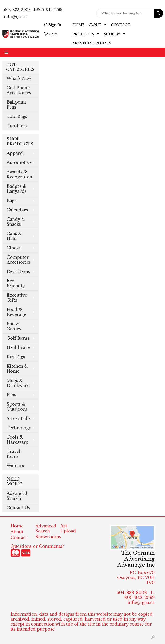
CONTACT (121, 25)
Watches (15, 466)
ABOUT (94, 25)
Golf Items (18, 338)
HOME (79, 25)
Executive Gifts (17, 298)
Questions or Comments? (37, 546)
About (17, 532)
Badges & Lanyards (17, 189)
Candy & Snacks (16, 222)
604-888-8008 (17, 10)
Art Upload (68, 528)
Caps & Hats (14, 236)
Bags (11, 201)
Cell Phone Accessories (19, 90)
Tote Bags (17, 116)
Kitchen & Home (17, 369)
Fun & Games (14, 326)
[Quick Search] (125, 13)
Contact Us (18, 508)
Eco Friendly (16, 283)
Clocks (14, 248)
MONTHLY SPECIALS (92, 43)
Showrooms (45, 537)
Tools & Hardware (17, 440)
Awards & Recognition (19, 174)
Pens (11, 395)
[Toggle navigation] (6, 52)
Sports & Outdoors (17, 407)
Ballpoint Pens (16, 105)
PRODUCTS (83, 34)
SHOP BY (112, 34)
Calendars (17, 210)
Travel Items (14, 454)
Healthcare (18, 348)
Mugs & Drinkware (18, 383)
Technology (19, 428)
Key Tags (16, 357)
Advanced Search (17, 496)
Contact (19, 538)
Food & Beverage (16, 312)
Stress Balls (19, 418)
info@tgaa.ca (16, 17)
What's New (19, 78)
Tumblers (17, 126)
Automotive (19, 163)
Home (17, 526)
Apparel (15, 153)
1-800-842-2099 (49, 10)
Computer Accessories (19, 260)
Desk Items (18, 272)
